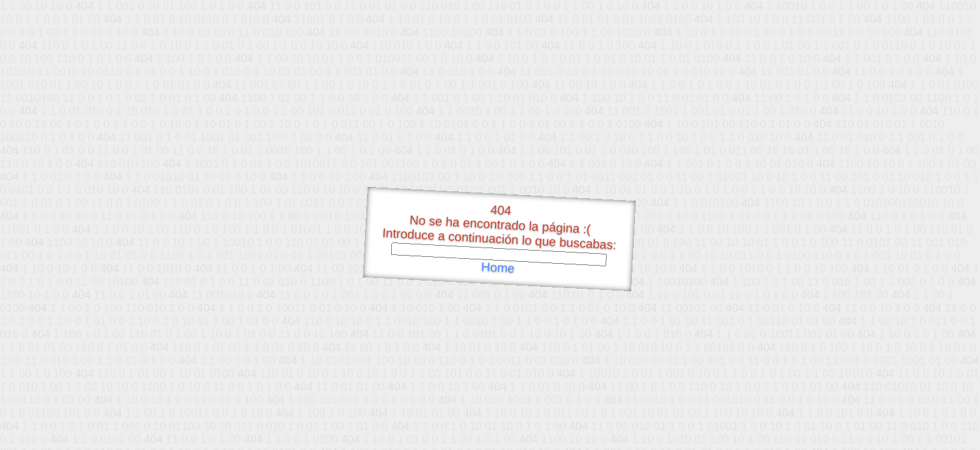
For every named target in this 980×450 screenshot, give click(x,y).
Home (497, 268)
